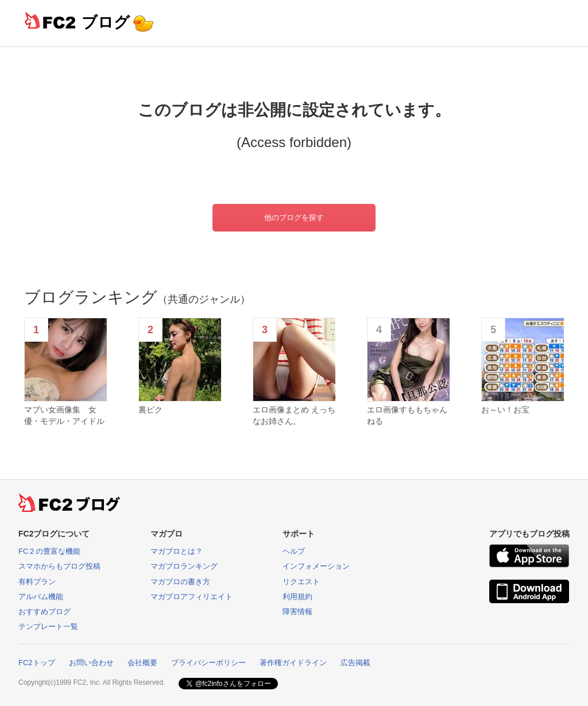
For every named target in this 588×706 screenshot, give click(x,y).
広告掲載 (355, 663)
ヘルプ (294, 551)
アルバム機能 (41, 597)
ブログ (106, 22)
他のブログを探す (294, 217)
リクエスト (301, 582)
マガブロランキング (184, 566)
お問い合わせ (91, 663)
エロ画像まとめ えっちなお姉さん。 (294, 415)
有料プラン (37, 582)
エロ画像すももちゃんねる (407, 415)
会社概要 (142, 663)
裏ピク (150, 410)
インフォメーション (316, 566)
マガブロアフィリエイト (192, 597)
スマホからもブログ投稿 (59, 566)
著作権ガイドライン (293, 663)
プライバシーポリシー (208, 663)
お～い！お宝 (505, 410)
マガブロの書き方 (180, 582)
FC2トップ (37, 663)
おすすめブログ (45, 612)
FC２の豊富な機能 (49, 551)
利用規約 (297, 597)
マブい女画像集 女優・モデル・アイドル (64, 415)
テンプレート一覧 (48, 626)
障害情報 (297, 612)
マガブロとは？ (177, 551)
